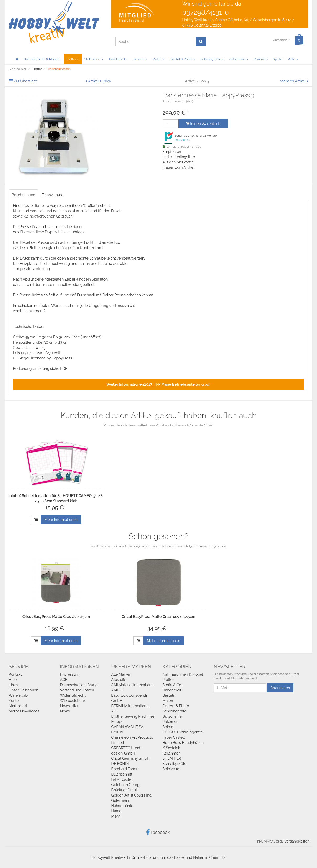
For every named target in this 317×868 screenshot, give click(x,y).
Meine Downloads (24, 711)
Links (13, 685)
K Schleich (172, 748)
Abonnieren (280, 688)
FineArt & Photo (183, 59)
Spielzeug (171, 769)
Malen (158, 59)
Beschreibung (24, 195)
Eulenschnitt (122, 774)
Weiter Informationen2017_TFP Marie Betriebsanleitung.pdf (158, 384)
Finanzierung (52, 195)
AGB (64, 680)
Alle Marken (121, 674)
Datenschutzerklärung (79, 685)
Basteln (140, 59)
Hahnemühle (122, 806)
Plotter (73, 59)
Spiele (277, 59)
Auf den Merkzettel (179, 162)
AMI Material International (133, 685)
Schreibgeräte (212, 59)
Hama (116, 811)
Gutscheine (239, 59)
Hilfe (13, 680)
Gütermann (121, 800)
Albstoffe (119, 680)
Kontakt (15, 674)
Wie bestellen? (73, 701)
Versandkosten (297, 841)
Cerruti (117, 732)
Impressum (70, 674)
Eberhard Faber (124, 769)
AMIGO (117, 690)
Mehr (293, 59)
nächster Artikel (293, 81)
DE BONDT (121, 764)
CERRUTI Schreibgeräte (183, 732)
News (65, 711)
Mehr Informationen (61, 520)
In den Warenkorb (203, 124)
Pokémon (261, 59)
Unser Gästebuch (24, 690)
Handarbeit (119, 59)
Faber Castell (122, 779)
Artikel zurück (100, 81)
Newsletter (69, 706)
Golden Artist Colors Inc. (132, 795)
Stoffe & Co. (94, 59)
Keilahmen (172, 753)
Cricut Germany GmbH (131, 758)
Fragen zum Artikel (178, 167)
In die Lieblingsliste (179, 157)
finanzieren (182, 140)
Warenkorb (18, 695)
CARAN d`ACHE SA (128, 727)
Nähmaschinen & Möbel (42, 59)
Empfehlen (172, 152)
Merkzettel (18, 706)
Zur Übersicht (25, 81)
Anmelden (281, 40)
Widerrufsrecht (73, 695)
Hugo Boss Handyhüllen (183, 743)
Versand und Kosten (77, 690)
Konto (14, 701)
